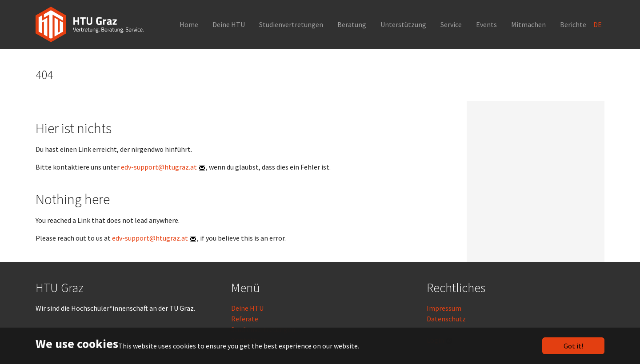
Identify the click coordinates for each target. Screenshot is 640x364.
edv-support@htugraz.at (159, 167)
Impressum (444, 308)
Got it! (573, 346)
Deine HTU (247, 308)
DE (598, 24)
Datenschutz (446, 319)
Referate (245, 319)
